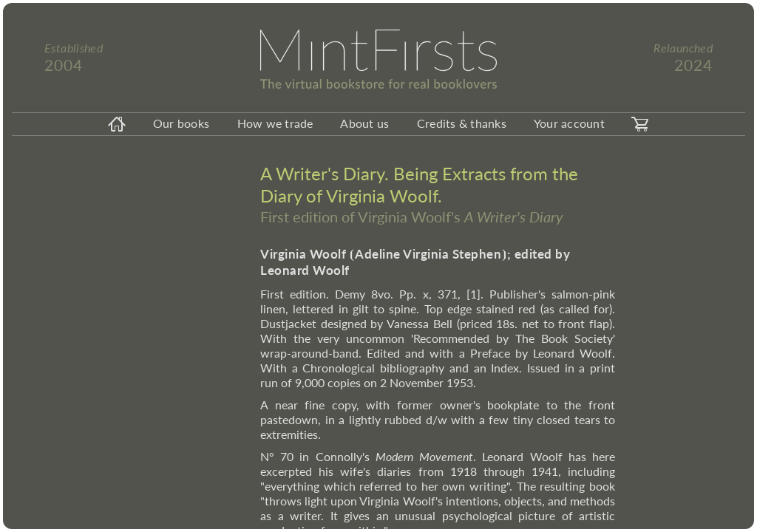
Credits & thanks (462, 123)
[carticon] (640, 124)
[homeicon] (117, 124)
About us (364, 123)
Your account (569, 123)
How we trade (275, 123)
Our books (181, 123)
